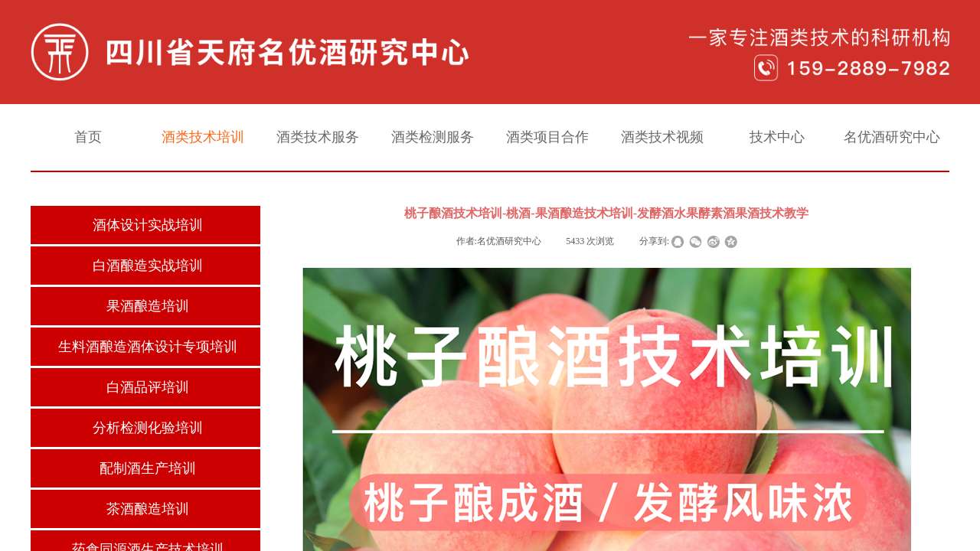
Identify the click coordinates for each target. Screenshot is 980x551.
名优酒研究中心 (892, 137)
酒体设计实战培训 (148, 225)
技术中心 (777, 137)
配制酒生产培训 (148, 468)
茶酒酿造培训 (148, 509)
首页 (88, 137)
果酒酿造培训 (148, 306)
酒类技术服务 (318, 137)
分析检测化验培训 (148, 428)
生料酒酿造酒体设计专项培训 (148, 347)
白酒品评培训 (148, 387)
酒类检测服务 (433, 137)
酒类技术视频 (662, 137)
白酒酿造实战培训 (148, 266)
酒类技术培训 (203, 137)
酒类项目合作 (547, 137)
